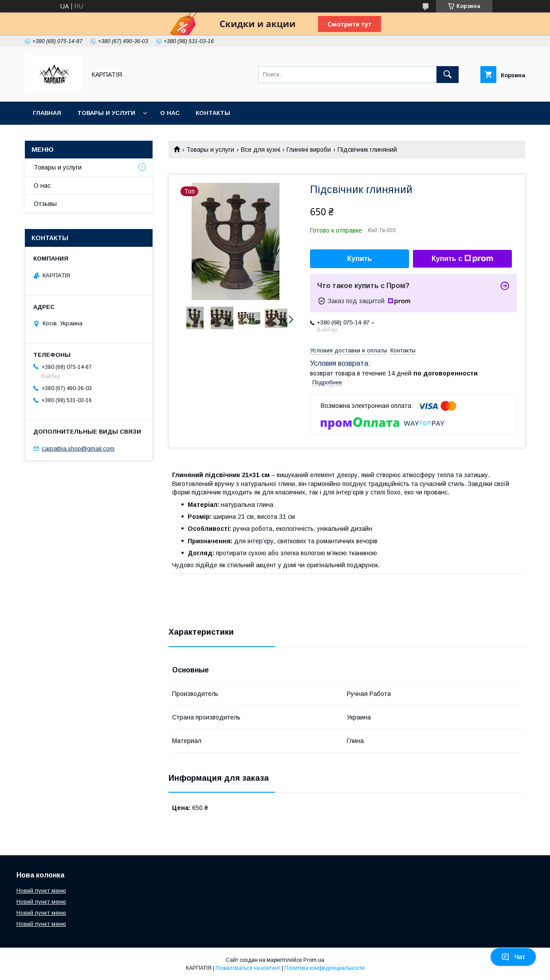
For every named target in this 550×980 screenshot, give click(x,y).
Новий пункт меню (41, 891)
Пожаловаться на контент (248, 968)
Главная (47, 113)
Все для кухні (261, 150)
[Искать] (448, 75)
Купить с (462, 259)
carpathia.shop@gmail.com (78, 449)
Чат (513, 957)
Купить (360, 259)
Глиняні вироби (309, 150)
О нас (170, 113)
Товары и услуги (106, 113)
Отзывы (45, 204)
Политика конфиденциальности (324, 968)
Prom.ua (314, 960)
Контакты (213, 113)
